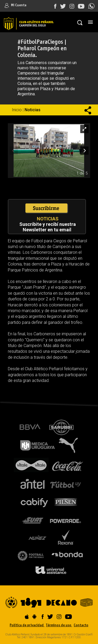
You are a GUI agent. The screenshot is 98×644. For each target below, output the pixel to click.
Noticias (33, 110)
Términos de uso (59, 625)
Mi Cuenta (16, 5)
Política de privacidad (27, 625)
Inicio (17, 110)
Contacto (81, 625)
